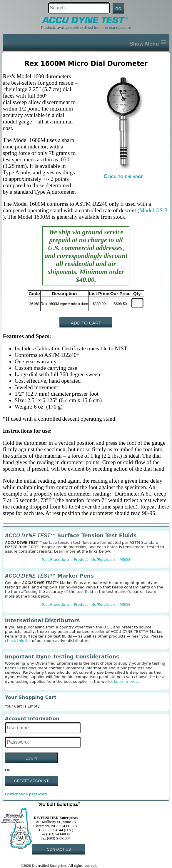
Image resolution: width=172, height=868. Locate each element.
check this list (18, 641)
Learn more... (127, 681)
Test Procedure (55, 560)
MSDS (125, 560)
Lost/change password (26, 794)
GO (118, 9)
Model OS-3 (153, 210)
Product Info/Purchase (94, 560)
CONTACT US (59, 849)
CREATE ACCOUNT (31, 781)
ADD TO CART (86, 323)
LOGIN (31, 758)
